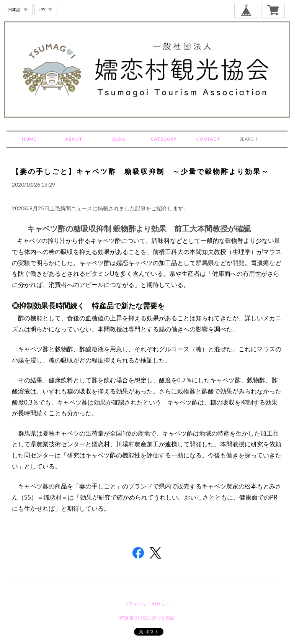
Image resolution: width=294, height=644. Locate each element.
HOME (29, 139)
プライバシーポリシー (147, 604)
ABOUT (74, 139)
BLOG (118, 139)
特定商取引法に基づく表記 (147, 618)
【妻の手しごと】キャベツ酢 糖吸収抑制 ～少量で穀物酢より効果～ (140, 171)
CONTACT (208, 139)
